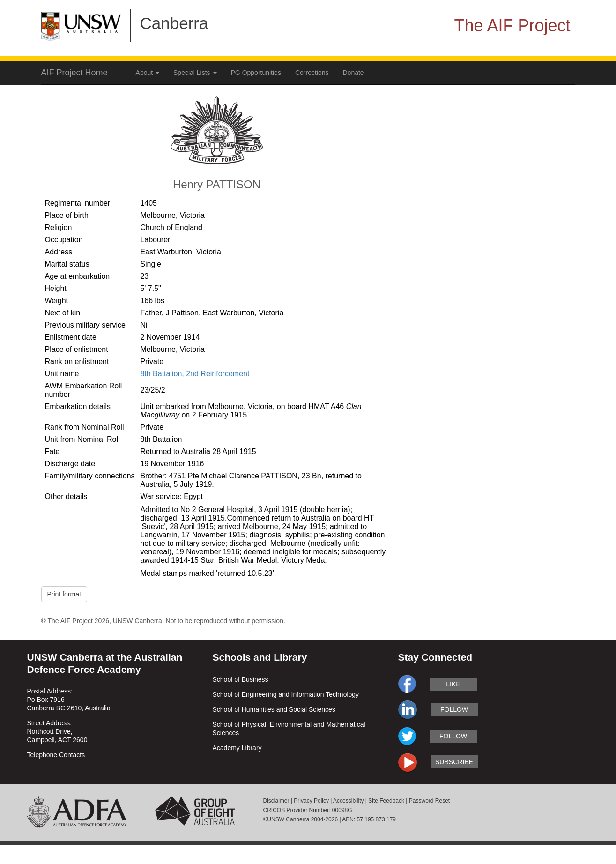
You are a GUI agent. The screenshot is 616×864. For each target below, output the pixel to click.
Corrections (312, 73)
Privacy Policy (311, 801)
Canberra (174, 23)
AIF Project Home (74, 73)
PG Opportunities (256, 73)
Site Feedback (386, 801)
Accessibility (348, 801)
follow (454, 709)
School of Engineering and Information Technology (286, 694)
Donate (353, 73)
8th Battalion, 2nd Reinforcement (195, 374)
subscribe (454, 762)
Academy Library (237, 748)
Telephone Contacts (56, 755)
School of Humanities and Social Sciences (274, 709)
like (453, 684)
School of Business (241, 679)
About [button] (148, 73)
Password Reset (429, 801)
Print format (64, 594)
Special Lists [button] (195, 73)
